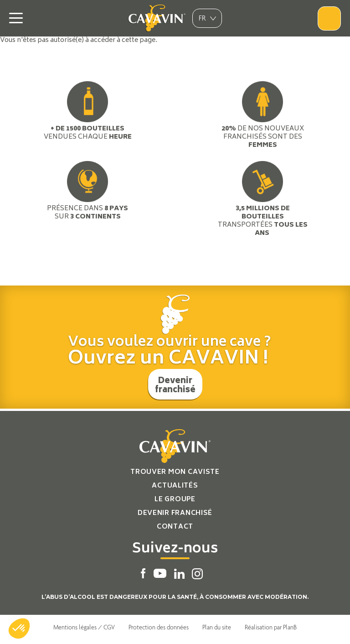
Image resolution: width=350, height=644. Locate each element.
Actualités (175, 486)
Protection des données (159, 627)
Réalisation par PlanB (271, 627)
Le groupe (175, 500)
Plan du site (217, 627)
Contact (175, 527)
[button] (19, 628)
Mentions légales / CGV (84, 627)
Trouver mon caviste (175, 472)
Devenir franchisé (175, 386)
